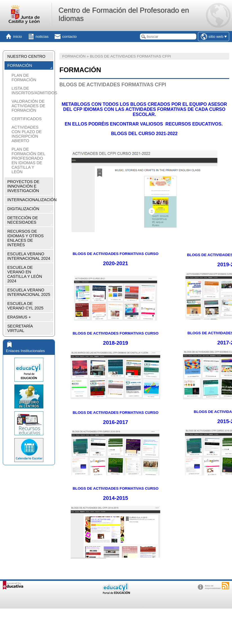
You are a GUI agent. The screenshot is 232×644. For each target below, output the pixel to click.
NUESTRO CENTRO (26, 56)
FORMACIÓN (20, 65)
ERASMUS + (19, 317)
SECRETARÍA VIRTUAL (20, 328)
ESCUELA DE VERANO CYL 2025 (25, 306)
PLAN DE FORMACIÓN (24, 78)
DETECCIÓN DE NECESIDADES (23, 220)
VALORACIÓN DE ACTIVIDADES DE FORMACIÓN (28, 106)
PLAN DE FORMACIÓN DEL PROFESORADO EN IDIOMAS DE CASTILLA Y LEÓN (28, 161)
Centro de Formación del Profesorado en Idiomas (124, 14)
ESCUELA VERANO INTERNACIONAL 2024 (29, 256)
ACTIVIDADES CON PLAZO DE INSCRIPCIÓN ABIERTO (27, 134)
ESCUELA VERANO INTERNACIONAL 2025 (29, 292)
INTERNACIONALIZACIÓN (30, 200)
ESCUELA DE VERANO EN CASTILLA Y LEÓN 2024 (25, 274)
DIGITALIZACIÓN (23, 209)
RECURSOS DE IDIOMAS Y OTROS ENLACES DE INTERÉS (25, 238)
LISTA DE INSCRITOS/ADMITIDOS (32, 91)
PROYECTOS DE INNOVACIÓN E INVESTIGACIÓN (23, 186)
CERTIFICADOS (27, 119)
